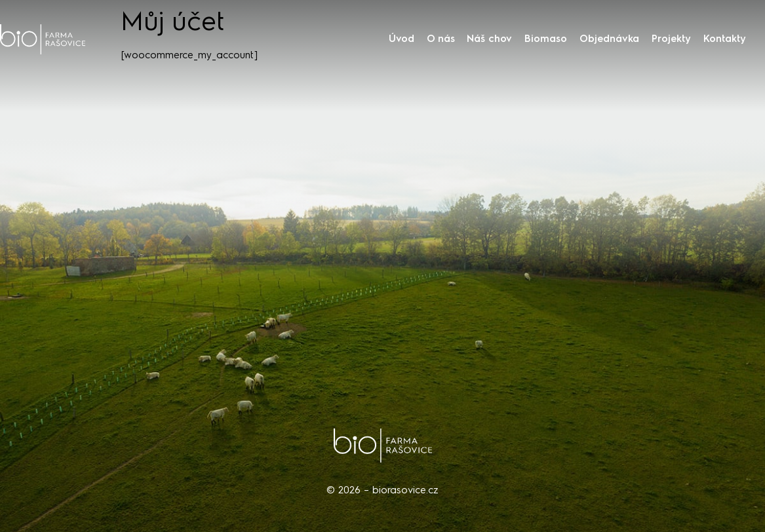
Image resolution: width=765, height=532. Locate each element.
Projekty (671, 39)
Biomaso (546, 39)
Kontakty (725, 39)
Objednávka (609, 39)
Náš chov (489, 39)
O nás (441, 39)
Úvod (402, 39)
